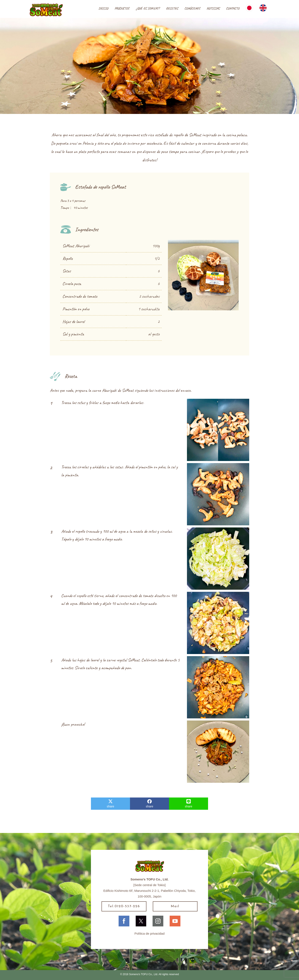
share (110, 804)
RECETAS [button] (172, 8)
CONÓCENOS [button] (192, 8)
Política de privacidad (149, 933)
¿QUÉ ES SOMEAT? (148, 8)
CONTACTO (233, 8)
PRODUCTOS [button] (122, 8)
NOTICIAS (213, 8)
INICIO (103, 8)
